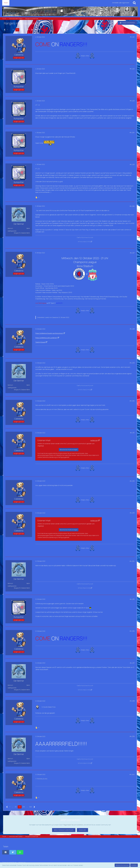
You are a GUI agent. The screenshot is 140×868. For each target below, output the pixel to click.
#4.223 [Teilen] (132, 101)
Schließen (134, 865)
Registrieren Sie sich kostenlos (73, 825)
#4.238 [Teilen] (132, 701)
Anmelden (82, 830)
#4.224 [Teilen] (132, 133)
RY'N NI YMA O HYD (84, 242)
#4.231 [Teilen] (132, 433)
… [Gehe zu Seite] (10, 30)
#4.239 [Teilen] (132, 736)
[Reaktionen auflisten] (37, 197)
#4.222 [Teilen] (132, 69)
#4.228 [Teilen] (132, 329)
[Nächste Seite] (32, 30)
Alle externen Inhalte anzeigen (69, 450)
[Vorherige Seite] (5, 30)
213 (21, 30)
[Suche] (134, 3)
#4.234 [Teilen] (132, 561)
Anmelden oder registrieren (121, 3)
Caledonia (55, 317)
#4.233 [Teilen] (132, 513)
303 (28, 30)
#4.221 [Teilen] (132, 37)
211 (13, 30)
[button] (6, 852)
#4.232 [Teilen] (132, 481)
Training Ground (40, 342)
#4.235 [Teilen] (132, 599)
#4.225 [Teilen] (132, 164)
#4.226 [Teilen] (132, 206)
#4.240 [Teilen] (132, 774)
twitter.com (94, 440)
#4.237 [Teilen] (132, 663)
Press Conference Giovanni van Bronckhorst (49, 333)
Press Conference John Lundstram (46, 338)
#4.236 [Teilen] (132, 631)
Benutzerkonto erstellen (64, 830)
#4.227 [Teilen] (132, 253)
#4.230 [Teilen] (132, 401)
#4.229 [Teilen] (132, 363)
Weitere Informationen (122, 865)
